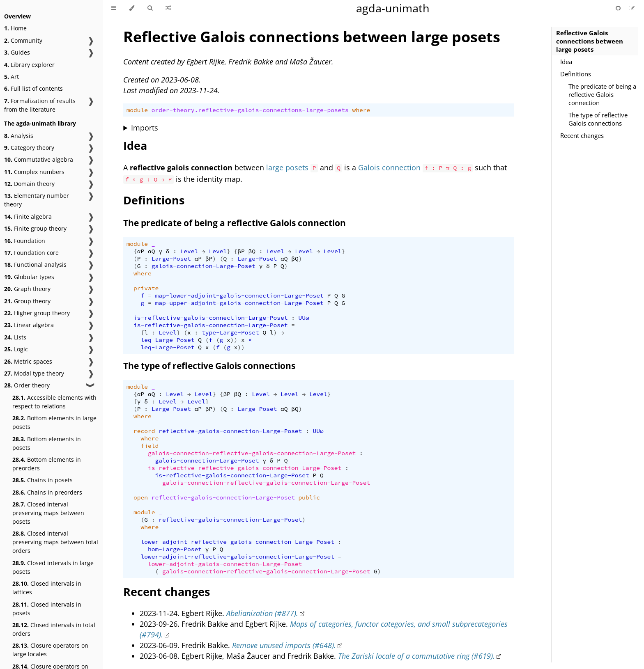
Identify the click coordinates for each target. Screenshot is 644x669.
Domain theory (29, 184)
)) (234, 340)
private (146, 288)
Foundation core (31, 253)
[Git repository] (619, 8)
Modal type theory (34, 373)
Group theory (27, 301)
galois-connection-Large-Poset (204, 266)
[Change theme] (132, 8)
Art (11, 77)
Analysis (19, 136)
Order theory (27, 385)
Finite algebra (28, 217)
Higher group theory (37, 313)
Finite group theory (35, 228)
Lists (15, 337)
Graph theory (27, 289)
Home (15, 28)
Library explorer (29, 65)
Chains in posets (43, 480)
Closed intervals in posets (47, 609)
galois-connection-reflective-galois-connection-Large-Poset (252, 453)
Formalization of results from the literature (40, 105)
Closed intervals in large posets (53, 567)
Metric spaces (28, 361)
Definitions (576, 74)
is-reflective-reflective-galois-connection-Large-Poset (245, 468)
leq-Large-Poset (168, 340)
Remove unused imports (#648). (284, 645)
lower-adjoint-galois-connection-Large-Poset (225, 564)
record (144, 431)
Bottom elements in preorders (47, 464)
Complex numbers (34, 172)
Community (23, 40)
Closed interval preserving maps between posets (48, 513)
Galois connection (389, 167)
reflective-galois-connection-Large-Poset (230, 431)
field (150, 446)
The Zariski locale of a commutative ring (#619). (416, 656)
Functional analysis (35, 265)
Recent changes (582, 135)
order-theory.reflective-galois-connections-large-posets (250, 110)
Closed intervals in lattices (47, 588)
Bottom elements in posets (47, 443)
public (309, 497)
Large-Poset (171, 259)
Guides (17, 52)
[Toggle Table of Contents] (114, 8)
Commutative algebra (39, 159)
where (361, 110)
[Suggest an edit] (632, 8)
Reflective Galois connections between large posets (590, 41)
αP (141, 251)
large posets (287, 167)
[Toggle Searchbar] (150, 8)
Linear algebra (29, 325)
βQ (252, 251)
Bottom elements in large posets (54, 422)
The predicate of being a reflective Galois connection (602, 94)
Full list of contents (33, 88)
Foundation (25, 241)
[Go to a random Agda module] (168, 8)
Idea (566, 62)
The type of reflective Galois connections (598, 119)
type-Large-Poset (230, 332)
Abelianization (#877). (262, 613)
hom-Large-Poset (175, 549)
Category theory (29, 148)
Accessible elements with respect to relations (54, 402)
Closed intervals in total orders (54, 629)
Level (189, 251)
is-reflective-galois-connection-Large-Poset (210, 318)
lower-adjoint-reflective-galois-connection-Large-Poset (238, 542)
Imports (145, 128)
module (137, 110)
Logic (16, 349)
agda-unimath (393, 8)
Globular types (29, 277)
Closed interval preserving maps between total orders (55, 542)
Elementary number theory (37, 200)
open (141, 497)
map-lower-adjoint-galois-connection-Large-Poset (239, 296)
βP (241, 251)
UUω (304, 318)
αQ (151, 251)
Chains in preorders (47, 492)
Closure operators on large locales (50, 650)
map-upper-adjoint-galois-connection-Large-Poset (239, 303)
